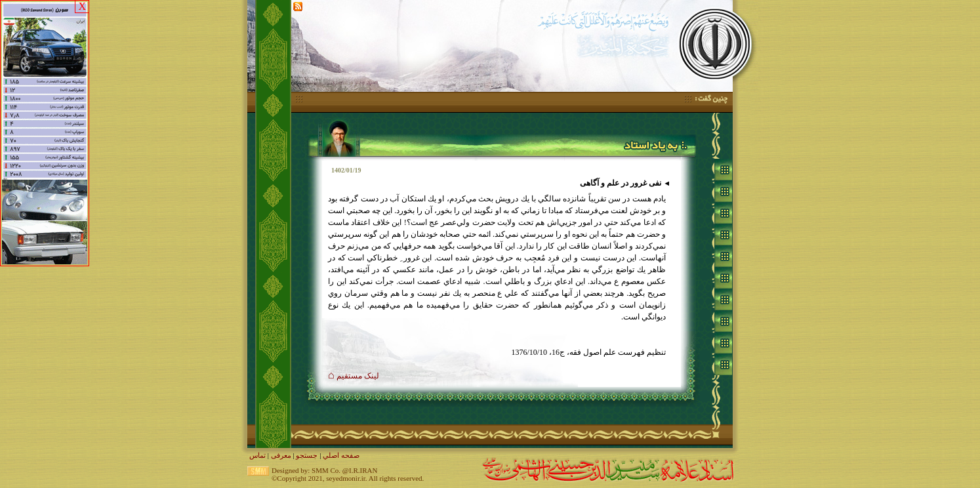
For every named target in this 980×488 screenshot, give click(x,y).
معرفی (281, 455)
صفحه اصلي (341, 455)
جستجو (307, 455)
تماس (257, 455)
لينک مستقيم (354, 376)
